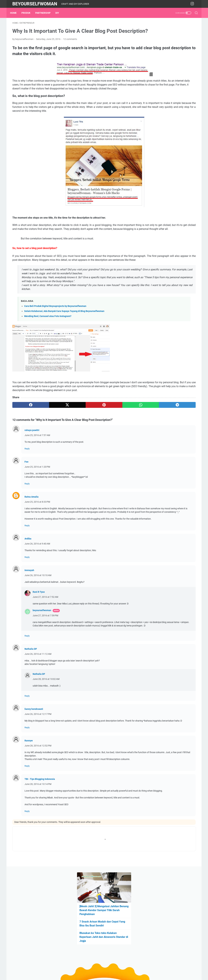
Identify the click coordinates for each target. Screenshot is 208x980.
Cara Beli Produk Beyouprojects (168, 171)
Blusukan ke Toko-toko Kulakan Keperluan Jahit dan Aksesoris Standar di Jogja (168, 88)
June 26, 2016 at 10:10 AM (38, 623)
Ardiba (28, 586)
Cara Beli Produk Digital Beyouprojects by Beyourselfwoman (55, 340)
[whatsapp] (98, 442)
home (151, 217)
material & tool (165, 217)
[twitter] (49, 442)
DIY (59, 13)
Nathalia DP (31, 700)
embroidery (183, 205)
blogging (153, 205)
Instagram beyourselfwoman (167, 182)
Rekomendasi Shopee (163, 188)
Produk (28, 13)
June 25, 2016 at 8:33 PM (37, 539)
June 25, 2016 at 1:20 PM (37, 504)
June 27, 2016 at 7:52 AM (45, 645)
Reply (27, 486)
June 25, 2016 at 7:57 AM (37, 473)
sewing (189, 223)
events (169, 211)
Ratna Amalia (32, 534)
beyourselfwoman (42, 658)
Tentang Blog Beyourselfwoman (169, 165)
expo (178, 211)
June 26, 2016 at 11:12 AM (38, 705)
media (180, 217)
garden (188, 211)
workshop (154, 229)
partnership (45, 13)
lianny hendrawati (34, 760)
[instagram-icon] (193, 4)
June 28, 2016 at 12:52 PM (38, 800)
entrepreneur (155, 211)
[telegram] (123, 442)
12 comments (70, 49)
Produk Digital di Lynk (163, 176)
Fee (26, 499)
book (164, 205)
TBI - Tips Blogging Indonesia (40, 834)
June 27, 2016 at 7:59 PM (45, 663)
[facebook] (25, 442)
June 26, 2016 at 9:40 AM (37, 591)
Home (16, 13)
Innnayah (29, 618)
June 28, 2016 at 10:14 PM (38, 839)
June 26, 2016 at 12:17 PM (38, 765)
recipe (178, 223)
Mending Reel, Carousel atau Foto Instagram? (48, 350)
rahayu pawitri (32, 468)
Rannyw (29, 795)
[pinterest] (74, 442)
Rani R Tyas (39, 640)
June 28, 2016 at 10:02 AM (46, 730)
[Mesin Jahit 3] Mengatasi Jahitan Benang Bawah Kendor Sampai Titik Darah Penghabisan (170, 61)
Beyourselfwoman (35, 4)
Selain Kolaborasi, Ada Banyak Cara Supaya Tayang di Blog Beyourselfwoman (64, 345)
